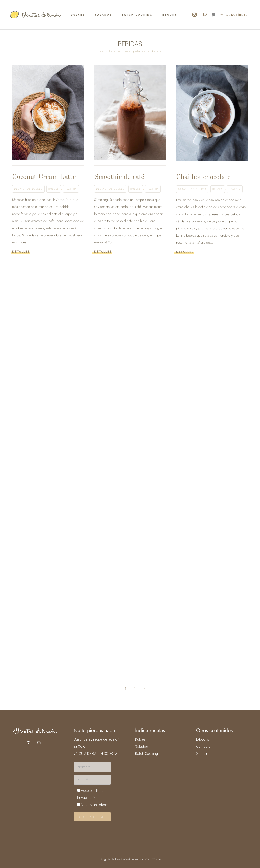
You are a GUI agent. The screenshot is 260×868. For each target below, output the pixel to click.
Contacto (203, 747)
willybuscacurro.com (148, 859)
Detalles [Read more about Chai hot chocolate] (185, 252)
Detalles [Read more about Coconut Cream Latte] (21, 252)
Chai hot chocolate (203, 177)
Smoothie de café (119, 177)
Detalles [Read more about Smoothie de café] (103, 252)
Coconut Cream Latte (44, 177)
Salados (141, 747)
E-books (203, 739)
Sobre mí (203, 754)
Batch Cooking (146, 754)
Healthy (71, 189)
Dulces (54, 189)
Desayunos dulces (28, 189)
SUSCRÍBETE (237, 15)
